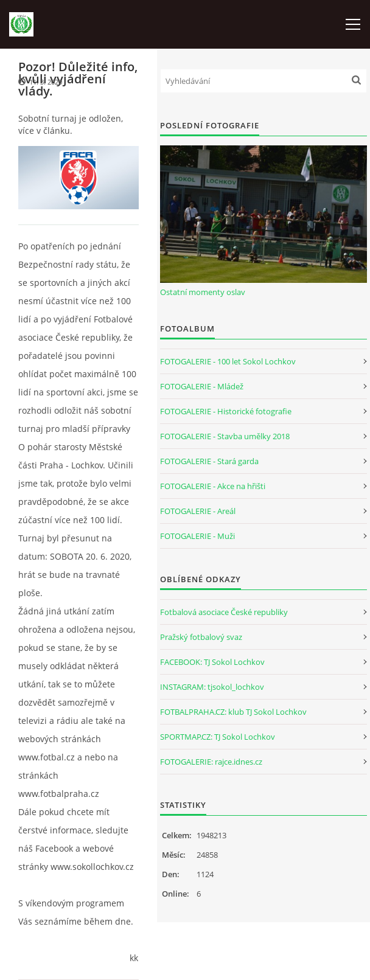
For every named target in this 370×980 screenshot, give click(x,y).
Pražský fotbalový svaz (201, 637)
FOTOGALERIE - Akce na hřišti (213, 486)
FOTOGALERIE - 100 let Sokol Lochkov (228, 361)
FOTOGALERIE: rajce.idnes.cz (211, 762)
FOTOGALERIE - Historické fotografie (226, 411)
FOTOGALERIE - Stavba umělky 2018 (225, 436)
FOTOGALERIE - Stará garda (209, 461)
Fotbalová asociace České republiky (224, 612)
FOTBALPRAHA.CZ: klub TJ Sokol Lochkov (233, 712)
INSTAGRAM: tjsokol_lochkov (212, 687)
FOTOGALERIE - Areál (198, 511)
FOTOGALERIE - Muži (197, 536)
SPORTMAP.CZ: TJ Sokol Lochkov (218, 737)
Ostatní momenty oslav (203, 292)
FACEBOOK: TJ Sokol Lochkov (212, 662)
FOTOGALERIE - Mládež (202, 386)
